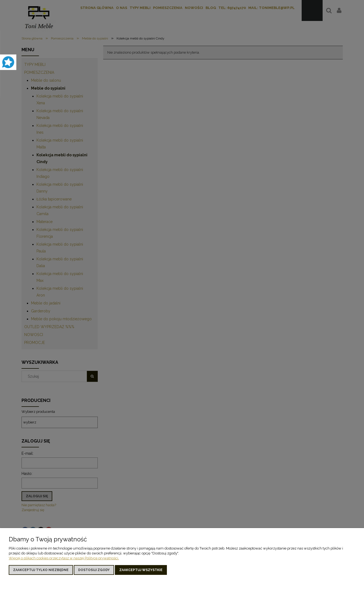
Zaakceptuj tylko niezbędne (41, 570)
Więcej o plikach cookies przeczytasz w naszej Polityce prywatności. (64, 558)
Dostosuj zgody (94, 570)
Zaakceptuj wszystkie (141, 570)
